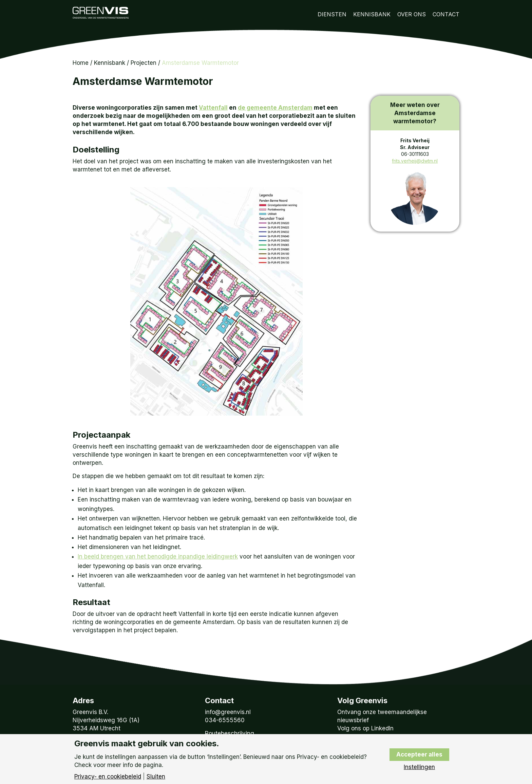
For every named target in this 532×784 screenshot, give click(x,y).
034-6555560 (225, 720)
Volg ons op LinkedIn (365, 728)
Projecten (144, 63)
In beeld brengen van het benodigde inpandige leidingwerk (158, 557)
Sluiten (156, 777)
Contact (446, 14)
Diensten (332, 14)
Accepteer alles (419, 754)
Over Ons (412, 14)
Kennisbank (372, 14)
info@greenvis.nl (228, 712)
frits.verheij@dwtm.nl (415, 161)
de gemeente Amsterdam (275, 108)
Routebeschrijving (230, 733)
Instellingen (419, 767)
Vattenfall (213, 108)
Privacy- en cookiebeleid (108, 777)
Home (81, 63)
